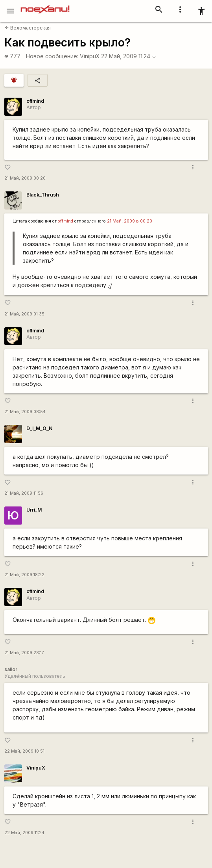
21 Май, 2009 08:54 (25, 412)
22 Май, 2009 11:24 (129, 56)
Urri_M (34, 510)
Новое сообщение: (52, 56)
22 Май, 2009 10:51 (24, 751)
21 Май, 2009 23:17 (24, 653)
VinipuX (90, 56)
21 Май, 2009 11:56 (24, 493)
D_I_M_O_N (39, 428)
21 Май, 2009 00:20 (25, 178)
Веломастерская (28, 28)
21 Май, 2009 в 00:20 (130, 221)
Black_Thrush (43, 195)
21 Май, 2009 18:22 (24, 575)
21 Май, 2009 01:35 (24, 314)
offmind (35, 101)
